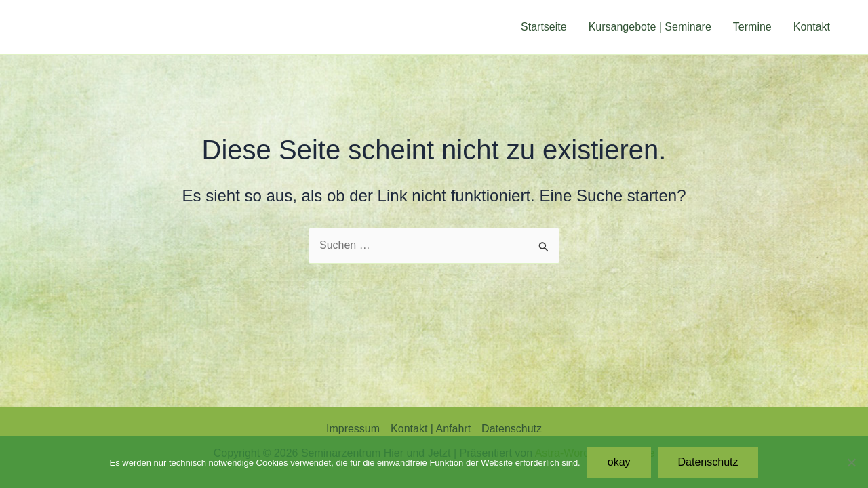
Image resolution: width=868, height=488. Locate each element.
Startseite (544, 27)
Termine (752, 27)
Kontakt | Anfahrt (431, 429)
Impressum (353, 429)
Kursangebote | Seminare (650, 27)
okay (619, 462)
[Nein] (851, 462)
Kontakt (812, 27)
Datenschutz (512, 429)
